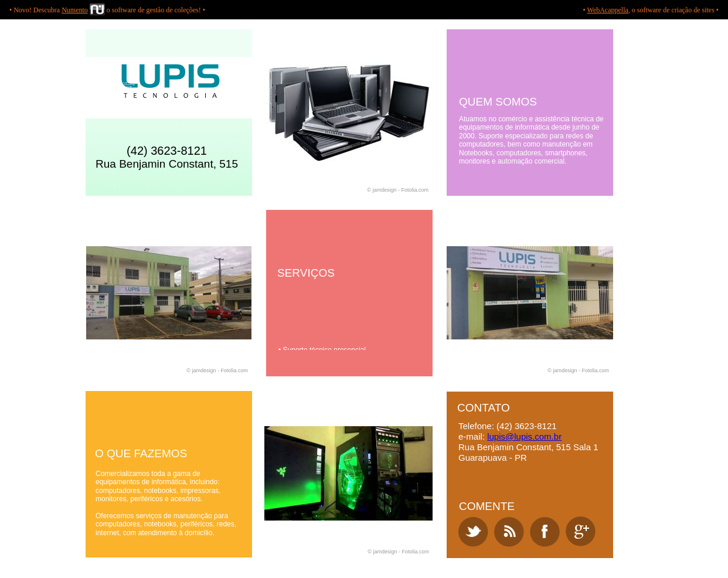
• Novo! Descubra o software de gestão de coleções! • (107, 10)
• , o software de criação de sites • (651, 10)
